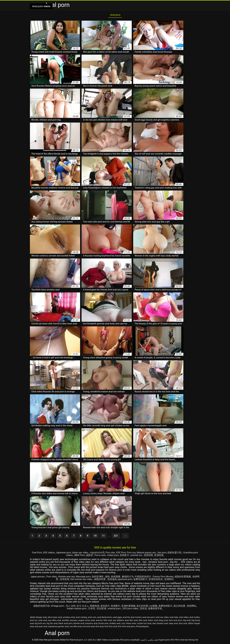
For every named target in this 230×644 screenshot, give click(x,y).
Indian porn (113, 556)
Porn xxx (131, 553)
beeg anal (163, 621)
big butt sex (40, 624)
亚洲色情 (159, 556)
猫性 (108, 577)
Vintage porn (58, 606)
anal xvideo (195, 618)
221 (116, 536)
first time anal (111, 627)
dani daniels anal (160, 624)
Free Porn (36, 553)
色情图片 (116, 606)
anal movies (136, 618)
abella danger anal (38, 618)
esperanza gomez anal (58, 627)
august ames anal (87, 621)
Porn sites (51, 577)
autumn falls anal (104, 621)
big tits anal (52, 624)
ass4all (65, 621)
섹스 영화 (71, 606)
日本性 (92, 609)
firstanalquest (142, 627)
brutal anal (103, 624)
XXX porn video (131, 609)
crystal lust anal (144, 624)
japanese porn (125, 580)
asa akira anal (55, 621)
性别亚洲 (102, 609)
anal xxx (34, 621)
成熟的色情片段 (42, 606)
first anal (100, 627)
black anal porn (65, 624)
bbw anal (143, 621)
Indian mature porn (77, 609)
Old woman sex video (81, 580)
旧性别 (144, 609)
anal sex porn (149, 618)
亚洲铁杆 (169, 580)
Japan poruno (38, 577)
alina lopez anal (55, 618)
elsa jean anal (41, 627)
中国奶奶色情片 (143, 577)
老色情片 (105, 606)
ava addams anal (121, 621)
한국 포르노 (83, 606)
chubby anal (115, 624)
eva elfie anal (75, 627)
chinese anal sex (66, 577)
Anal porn (115, 15)
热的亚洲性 (98, 577)
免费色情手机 (155, 609)
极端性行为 (128, 577)
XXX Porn (121, 553)
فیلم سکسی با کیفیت (149, 640)
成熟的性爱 (100, 580)
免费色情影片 (141, 580)
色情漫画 (112, 580)
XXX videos (48, 553)
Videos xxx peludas (111, 640)
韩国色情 (95, 606)
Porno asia (100, 556)
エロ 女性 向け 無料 (92, 640)
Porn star (110, 553)
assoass (73, 621)
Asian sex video (80, 553)
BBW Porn (79, 556)
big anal (187, 621)
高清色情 (64, 580)
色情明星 (149, 556)
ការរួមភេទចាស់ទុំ (97, 553)
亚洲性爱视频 (128, 606)
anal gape (117, 618)
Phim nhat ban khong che (187, 640)
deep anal (173, 624)
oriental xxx (137, 556)
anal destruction (105, 618)
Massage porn (83, 577)
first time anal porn (127, 627)
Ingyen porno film (167, 640)
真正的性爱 (142, 606)
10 (95, 536)
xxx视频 (153, 606)
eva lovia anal (89, 627)
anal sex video (162, 618)
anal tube (174, 618)
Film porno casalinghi (130, 640)
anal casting (81, 618)
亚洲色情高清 (156, 580)
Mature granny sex (147, 553)
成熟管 (90, 556)
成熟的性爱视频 (183, 577)
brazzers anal (91, 624)
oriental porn (115, 609)
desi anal (183, 624)
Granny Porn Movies (163, 577)
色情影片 (125, 556)
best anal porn (176, 621)
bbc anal (134, 621)
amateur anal (69, 618)
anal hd (126, 618)
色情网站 (192, 606)
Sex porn (162, 553)
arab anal (43, 621)
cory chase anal (129, 624)
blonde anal (79, 624)
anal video (184, 618)
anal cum (92, 618)
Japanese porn (63, 553)
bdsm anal (153, 621)
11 (103, 536)
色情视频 (116, 577)
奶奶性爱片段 (175, 553)
